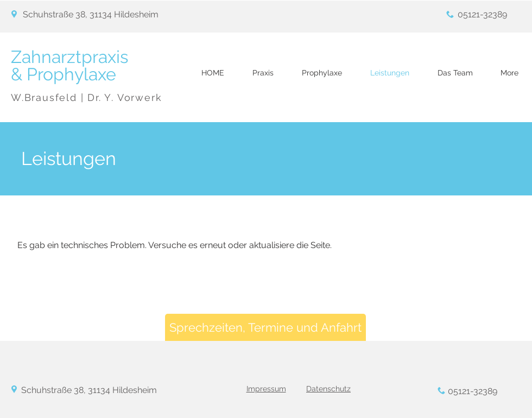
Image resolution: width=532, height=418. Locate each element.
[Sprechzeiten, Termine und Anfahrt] (265, 327)
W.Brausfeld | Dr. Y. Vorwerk (86, 97)
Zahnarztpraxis (72, 57)
